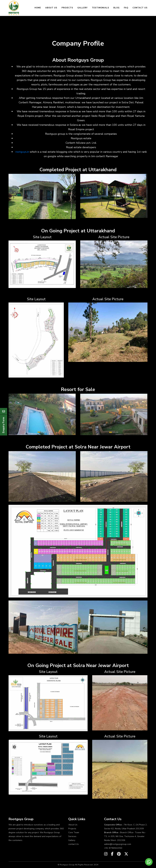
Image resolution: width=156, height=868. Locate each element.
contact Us (74, 844)
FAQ (126, 8)
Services (72, 836)
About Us (51, 8)
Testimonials (100, 8)
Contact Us (140, 8)
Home (38, 8)
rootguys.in (22, 152)
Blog (116, 8)
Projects (67, 8)
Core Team (74, 832)
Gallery (82, 8)
